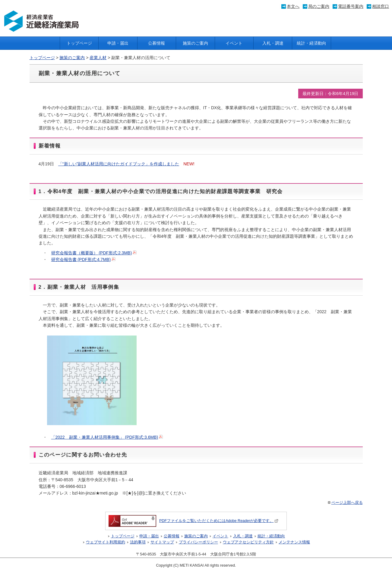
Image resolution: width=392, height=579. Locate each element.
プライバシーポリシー (198, 542)
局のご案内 (319, 6)
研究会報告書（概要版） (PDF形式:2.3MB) (94, 253)
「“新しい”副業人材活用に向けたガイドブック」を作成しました (119, 164)
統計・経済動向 (311, 43)
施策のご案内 (195, 43)
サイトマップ (162, 542)
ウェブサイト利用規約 (106, 542)
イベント (234, 43)
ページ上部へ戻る (345, 503)
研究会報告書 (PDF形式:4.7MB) (84, 259)
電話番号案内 (351, 6)
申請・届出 (118, 43)
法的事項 (138, 542)
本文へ (293, 6)
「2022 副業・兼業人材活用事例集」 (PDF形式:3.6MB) (107, 437)
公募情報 (156, 43)
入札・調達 (273, 43)
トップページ (79, 43)
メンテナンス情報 (294, 542)
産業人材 (98, 58)
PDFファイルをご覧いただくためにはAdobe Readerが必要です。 (193, 521)
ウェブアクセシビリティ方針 (248, 542)
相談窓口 (381, 6)
